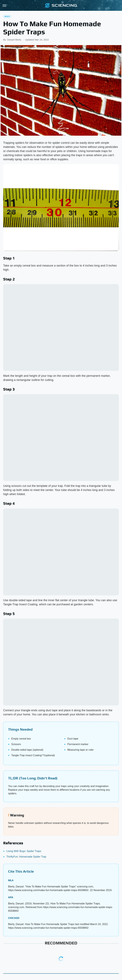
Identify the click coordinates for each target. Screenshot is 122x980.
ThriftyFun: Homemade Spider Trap (26, 857)
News (7, 16)
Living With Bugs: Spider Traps (24, 851)
